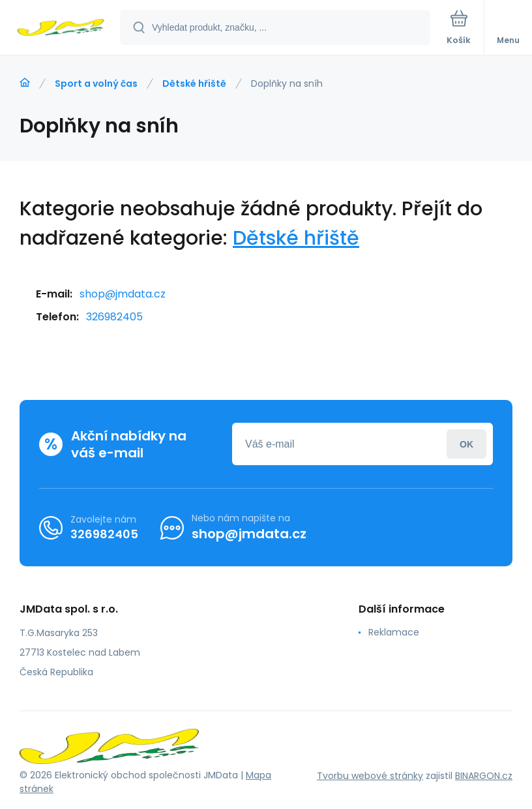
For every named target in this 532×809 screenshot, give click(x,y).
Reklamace (394, 632)
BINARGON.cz (484, 776)
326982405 (114, 317)
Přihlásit (466, 444)
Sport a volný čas (96, 84)
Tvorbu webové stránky (370, 776)
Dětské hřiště (194, 84)
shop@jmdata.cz (123, 294)
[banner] (61, 28)
